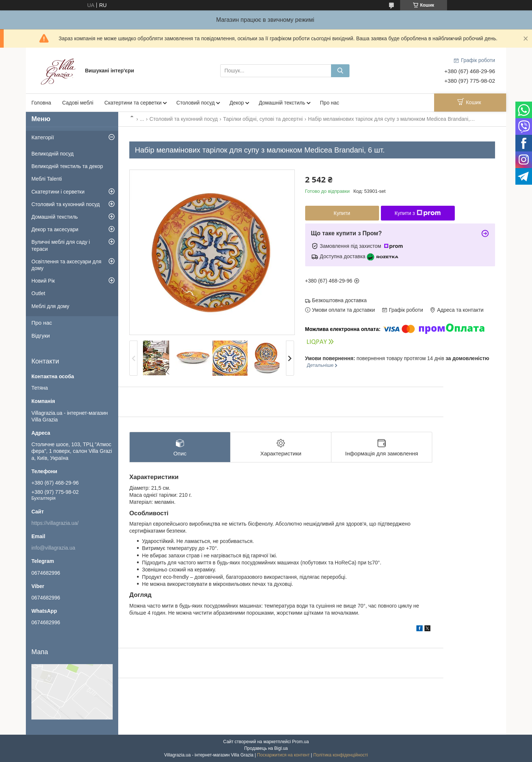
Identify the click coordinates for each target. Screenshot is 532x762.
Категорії (43, 137)
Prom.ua (301, 742)
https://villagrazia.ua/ (55, 523)
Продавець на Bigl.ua (266, 748)
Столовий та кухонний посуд (184, 119)
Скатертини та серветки (133, 103)
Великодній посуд (52, 154)
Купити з (418, 213)
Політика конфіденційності (341, 755)
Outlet (38, 293)
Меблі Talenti (47, 179)
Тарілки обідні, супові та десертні (263, 119)
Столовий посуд (195, 103)
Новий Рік (43, 281)
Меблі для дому (50, 306)
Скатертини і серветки (58, 192)
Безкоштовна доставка (340, 300)
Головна (41, 103)
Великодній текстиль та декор (67, 166)
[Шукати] (340, 71)
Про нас (330, 103)
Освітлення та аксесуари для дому (66, 265)
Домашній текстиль (282, 103)
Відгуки (41, 336)
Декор (237, 103)
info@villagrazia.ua (53, 548)
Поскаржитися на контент (283, 755)
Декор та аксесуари (55, 229)
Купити (342, 213)
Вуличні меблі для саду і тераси (61, 245)
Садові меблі (78, 103)
